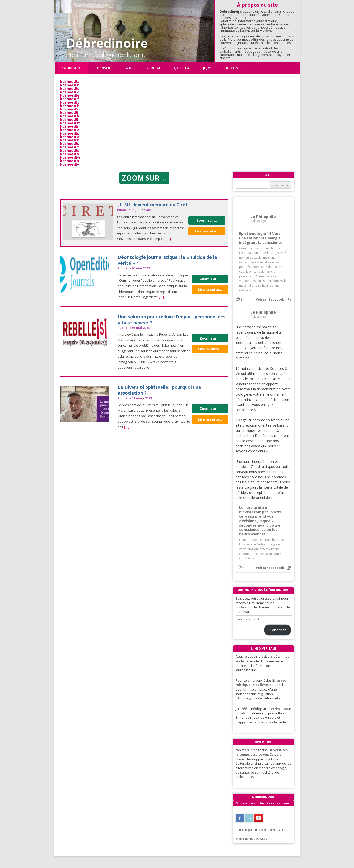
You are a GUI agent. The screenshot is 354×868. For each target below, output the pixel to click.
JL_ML (208, 68)
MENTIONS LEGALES (251, 839)
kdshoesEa (70, 82)
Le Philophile (263, 217)
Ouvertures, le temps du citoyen (262, 752)
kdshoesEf (70, 99)
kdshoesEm (70, 123)
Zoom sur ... (207, 220)
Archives (234, 68)
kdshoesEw (70, 157)
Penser (104, 68)
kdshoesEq (70, 137)
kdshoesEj (69, 113)
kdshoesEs (70, 144)
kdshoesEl (69, 119)
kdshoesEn (70, 126)
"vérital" (276, 709)
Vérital (154, 68)
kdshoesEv (70, 154)
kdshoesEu (70, 150)
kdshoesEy (70, 164)
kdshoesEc (70, 88)
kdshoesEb (70, 85)
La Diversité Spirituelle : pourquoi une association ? (159, 390)
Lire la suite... (207, 231)
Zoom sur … (73, 68)
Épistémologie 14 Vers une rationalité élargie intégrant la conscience (261, 238)
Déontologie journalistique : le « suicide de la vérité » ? (167, 260)
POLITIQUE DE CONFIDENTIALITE (261, 830)
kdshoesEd (70, 92)
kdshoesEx (70, 161)
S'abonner (278, 630)
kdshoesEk (70, 116)
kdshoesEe (70, 95)
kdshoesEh (70, 106)
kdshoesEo (70, 130)
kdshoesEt (70, 147)
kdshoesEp (70, 133)
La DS (128, 68)
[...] (168, 239)
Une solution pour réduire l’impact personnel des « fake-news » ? (172, 319)
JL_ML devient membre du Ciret (153, 205)
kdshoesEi (69, 109)
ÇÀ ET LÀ (182, 68)
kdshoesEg (70, 102)
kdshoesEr (69, 140)
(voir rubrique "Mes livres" (262, 682)
